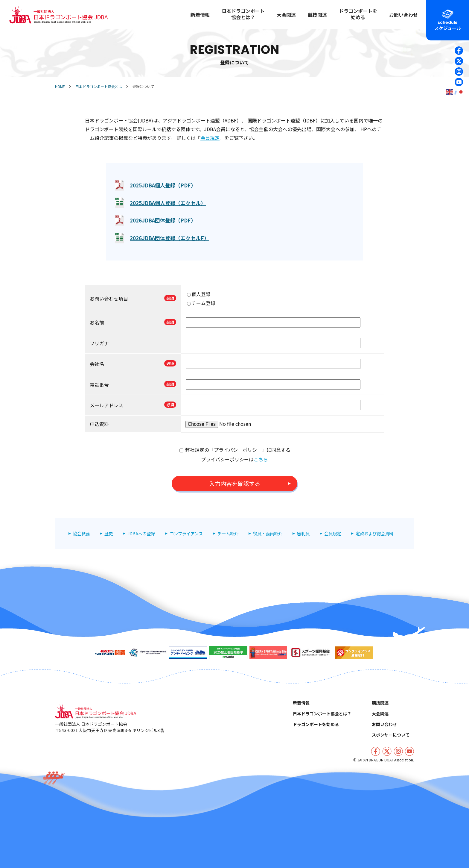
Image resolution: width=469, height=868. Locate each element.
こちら (261, 459)
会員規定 (210, 138)
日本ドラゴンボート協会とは (99, 86)
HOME (60, 86)
